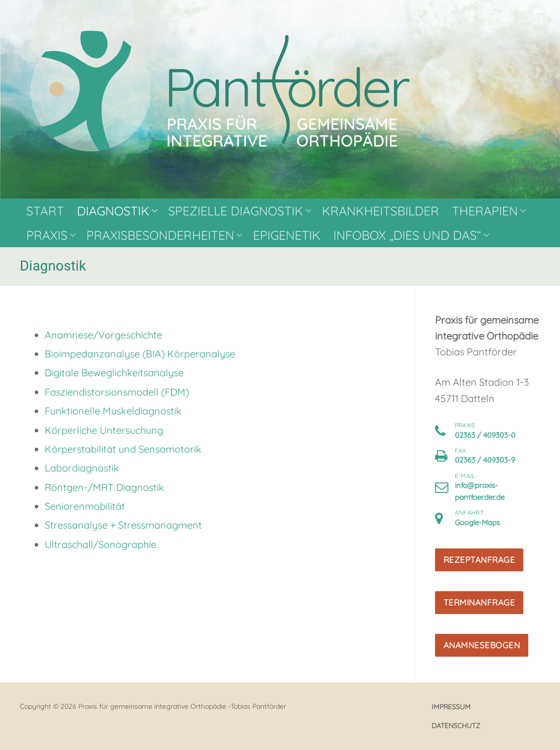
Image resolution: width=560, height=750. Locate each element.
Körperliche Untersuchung (104, 430)
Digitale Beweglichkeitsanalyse (114, 373)
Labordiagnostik (82, 468)
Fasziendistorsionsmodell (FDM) (117, 392)
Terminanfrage (479, 602)
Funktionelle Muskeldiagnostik (113, 411)
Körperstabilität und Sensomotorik (123, 449)
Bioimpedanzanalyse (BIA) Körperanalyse (140, 354)
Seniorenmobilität (85, 506)
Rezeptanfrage (479, 560)
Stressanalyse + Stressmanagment (123, 525)
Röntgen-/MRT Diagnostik (104, 487)
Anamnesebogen (482, 645)
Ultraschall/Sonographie (100, 544)
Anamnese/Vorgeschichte (103, 335)
